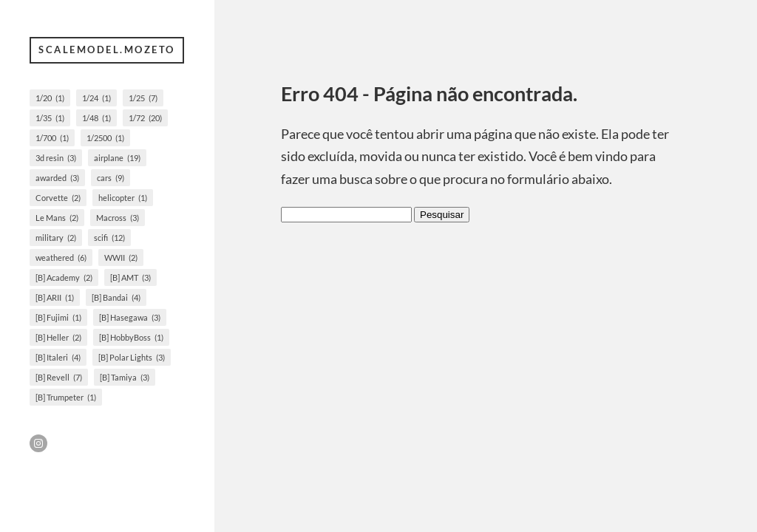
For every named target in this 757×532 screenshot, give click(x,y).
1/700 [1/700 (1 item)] (52, 138)
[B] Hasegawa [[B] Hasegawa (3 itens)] (130, 317)
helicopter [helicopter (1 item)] (123, 198)
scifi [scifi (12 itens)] (109, 238)
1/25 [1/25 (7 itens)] (143, 98)
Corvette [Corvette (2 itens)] (58, 198)
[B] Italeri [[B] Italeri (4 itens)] (58, 357)
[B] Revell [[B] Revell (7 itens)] (59, 377)
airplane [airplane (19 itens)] (117, 158)
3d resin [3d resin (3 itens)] (56, 158)
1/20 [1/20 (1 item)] (50, 98)
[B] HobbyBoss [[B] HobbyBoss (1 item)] (131, 337)
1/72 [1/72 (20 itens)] (145, 118)
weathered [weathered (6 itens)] (61, 258)
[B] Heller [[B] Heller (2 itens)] (58, 337)
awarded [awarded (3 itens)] (57, 178)
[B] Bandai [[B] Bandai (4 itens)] (116, 297)
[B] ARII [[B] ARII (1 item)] (55, 297)
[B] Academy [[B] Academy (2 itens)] (64, 277)
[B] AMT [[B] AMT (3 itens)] (130, 277)
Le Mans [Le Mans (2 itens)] (57, 218)
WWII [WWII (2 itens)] (121, 258)
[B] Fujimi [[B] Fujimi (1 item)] (58, 317)
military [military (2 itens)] (56, 238)
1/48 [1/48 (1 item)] (96, 118)
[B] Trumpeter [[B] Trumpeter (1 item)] (66, 397)
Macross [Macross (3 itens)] (118, 218)
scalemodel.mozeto (107, 50)
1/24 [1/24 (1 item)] (96, 98)
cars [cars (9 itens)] (111, 178)
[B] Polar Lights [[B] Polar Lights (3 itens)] (132, 357)
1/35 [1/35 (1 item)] (50, 118)
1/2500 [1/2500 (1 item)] (105, 138)
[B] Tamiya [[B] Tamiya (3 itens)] (125, 377)
